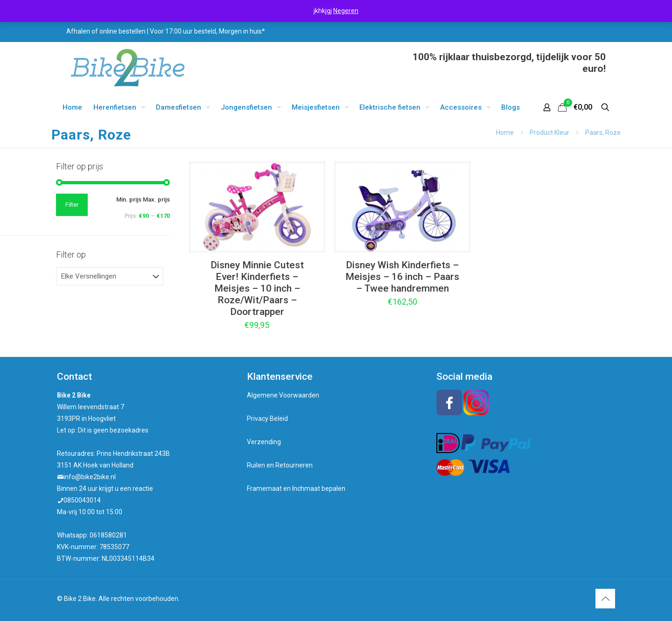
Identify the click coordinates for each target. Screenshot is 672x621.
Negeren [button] (346, 11)
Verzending (264, 442)
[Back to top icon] (605, 599)
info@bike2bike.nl (90, 477)
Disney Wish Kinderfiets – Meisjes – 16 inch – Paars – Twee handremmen (402, 277)
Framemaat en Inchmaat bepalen (296, 488)
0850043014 (82, 500)
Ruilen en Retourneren (280, 465)
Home (505, 133)
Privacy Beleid (267, 419)
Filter (72, 205)
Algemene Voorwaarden (283, 395)
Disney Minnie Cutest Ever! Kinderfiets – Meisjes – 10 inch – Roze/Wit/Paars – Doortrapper (257, 288)
